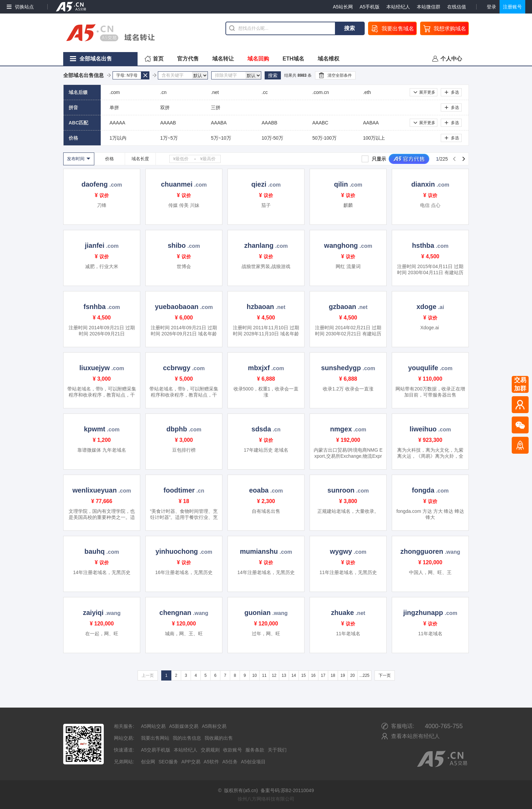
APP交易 (191, 762)
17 (323, 675)
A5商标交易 (214, 726)
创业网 (148, 762)
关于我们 (277, 750)
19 (343, 675)
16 (313, 675)
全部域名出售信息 (83, 75)
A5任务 (230, 762)
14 (294, 675)
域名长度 (140, 159)
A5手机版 (370, 7)
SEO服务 (168, 762)
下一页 (385, 675)
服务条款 (255, 750)
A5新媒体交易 (184, 726)
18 (333, 675)
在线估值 (457, 7)
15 (303, 675)
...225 (364, 675)
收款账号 (233, 750)
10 (254, 675)
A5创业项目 (253, 762)
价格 (110, 159)
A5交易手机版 (156, 750)
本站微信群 (429, 7)
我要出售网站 (155, 738)
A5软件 (211, 762)
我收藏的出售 (219, 738)
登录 (491, 7)
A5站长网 (343, 7)
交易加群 (520, 384)
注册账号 (512, 7)
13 (284, 675)
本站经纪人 (398, 7)
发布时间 (76, 159)
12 (274, 675)
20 (352, 675)
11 (264, 675)
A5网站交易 (153, 726)
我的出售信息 (187, 738)
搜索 (349, 28)
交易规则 (210, 750)
